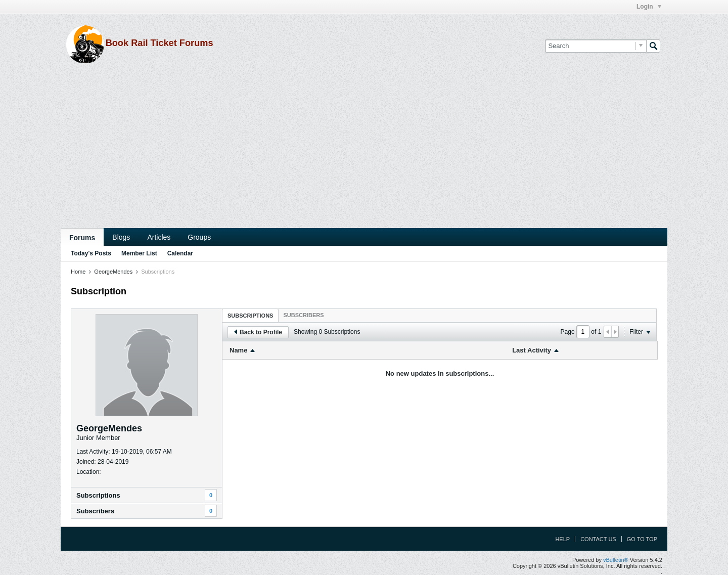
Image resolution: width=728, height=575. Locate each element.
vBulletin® (616, 560)
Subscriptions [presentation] (250, 316)
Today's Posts (91, 253)
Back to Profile (258, 332)
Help (562, 539)
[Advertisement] (364, 152)
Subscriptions (98, 495)
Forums (82, 238)
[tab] (250, 315)
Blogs (121, 237)
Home (78, 272)
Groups (199, 237)
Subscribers (95, 511)
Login (649, 7)
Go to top (642, 539)
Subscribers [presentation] (303, 315)
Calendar (180, 253)
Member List (139, 253)
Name (238, 350)
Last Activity (532, 350)
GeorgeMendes (113, 272)
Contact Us (598, 539)
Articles (159, 237)
